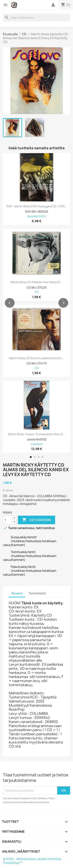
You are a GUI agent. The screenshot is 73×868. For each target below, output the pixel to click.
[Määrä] (8, 520)
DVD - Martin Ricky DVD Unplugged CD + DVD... (37, 206)
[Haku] (36, 18)
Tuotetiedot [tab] (37, 593)
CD (36, 292)
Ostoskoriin (36, 520)
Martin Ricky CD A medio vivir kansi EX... (36, 282)
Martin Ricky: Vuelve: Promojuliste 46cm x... (37, 434)
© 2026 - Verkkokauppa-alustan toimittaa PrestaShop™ (32, 861)
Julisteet (36, 444)
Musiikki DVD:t (37, 216)
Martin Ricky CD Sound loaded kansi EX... (36, 358)
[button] (10, 303)
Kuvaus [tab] (17, 593)
